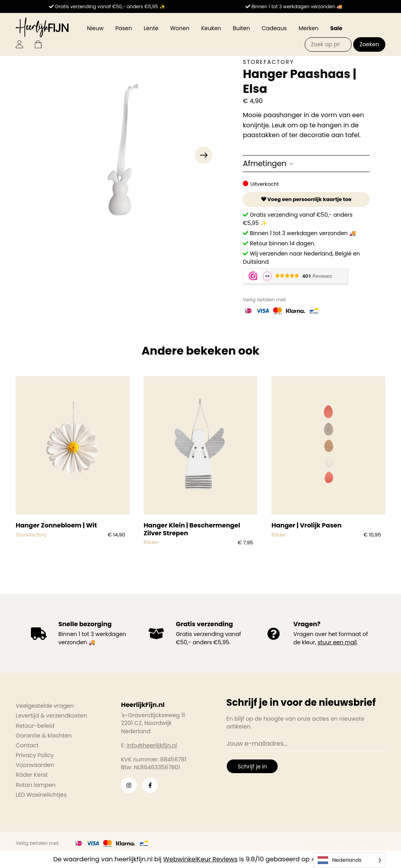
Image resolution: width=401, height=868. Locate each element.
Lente (151, 28)
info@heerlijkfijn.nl (152, 745)
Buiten (242, 28)
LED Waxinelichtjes (41, 795)
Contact (27, 745)
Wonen (180, 28)
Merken (308, 28)
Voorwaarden (35, 765)
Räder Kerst (32, 775)
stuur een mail (337, 642)
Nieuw (95, 28)
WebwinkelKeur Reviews (200, 859)
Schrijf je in (252, 767)
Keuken (211, 28)
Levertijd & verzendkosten (51, 716)
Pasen (124, 28)
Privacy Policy (35, 755)
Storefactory (268, 62)
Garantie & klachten (44, 736)
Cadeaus (274, 28)
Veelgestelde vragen (45, 706)
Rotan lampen (36, 785)
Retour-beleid (35, 726)
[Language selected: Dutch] (349, 860)
